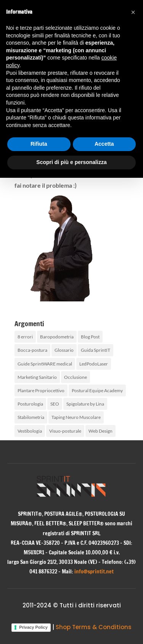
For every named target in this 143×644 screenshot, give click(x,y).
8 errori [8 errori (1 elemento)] (25, 337)
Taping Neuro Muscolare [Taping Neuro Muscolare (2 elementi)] (76, 417)
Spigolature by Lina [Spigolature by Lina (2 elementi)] (85, 404)
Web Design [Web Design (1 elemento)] (100, 431)
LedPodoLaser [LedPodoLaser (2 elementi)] (94, 364)
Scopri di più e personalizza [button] (71, 162)
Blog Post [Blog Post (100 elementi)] (90, 337)
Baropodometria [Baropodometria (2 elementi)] (57, 337)
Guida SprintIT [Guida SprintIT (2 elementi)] (96, 350)
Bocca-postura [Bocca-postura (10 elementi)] (32, 350)
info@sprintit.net (94, 572)
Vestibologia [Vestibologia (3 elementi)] (30, 431)
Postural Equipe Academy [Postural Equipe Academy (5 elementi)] (97, 390)
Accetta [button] (104, 144)
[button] (133, 12)
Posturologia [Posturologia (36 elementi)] (30, 404)
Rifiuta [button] (39, 144)
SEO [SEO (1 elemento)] (55, 404)
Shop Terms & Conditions (94, 627)
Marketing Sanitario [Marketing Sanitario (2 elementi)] (37, 377)
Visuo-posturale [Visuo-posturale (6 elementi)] (65, 431)
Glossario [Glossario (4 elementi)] (64, 350)
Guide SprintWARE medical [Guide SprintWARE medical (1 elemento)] (45, 364)
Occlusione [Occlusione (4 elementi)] (76, 377)
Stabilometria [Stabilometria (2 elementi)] (31, 417)
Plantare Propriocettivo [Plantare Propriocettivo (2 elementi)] (41, 390)
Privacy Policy (33, 627)
